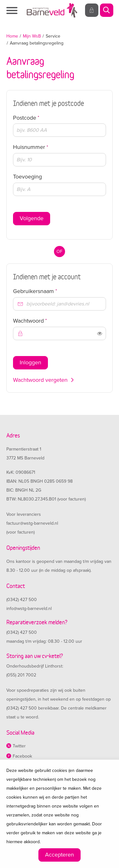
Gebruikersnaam (47, 291)
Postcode (38, 118)
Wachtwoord (42, 321)
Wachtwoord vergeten (40, 380)
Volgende (32, 218)
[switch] (100, 333)
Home (12, 36)
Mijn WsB (32, 36)
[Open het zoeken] (106, 10)
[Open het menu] (13, 10)
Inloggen (30, 362)
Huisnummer (42, 147)
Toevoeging (27, 177)
